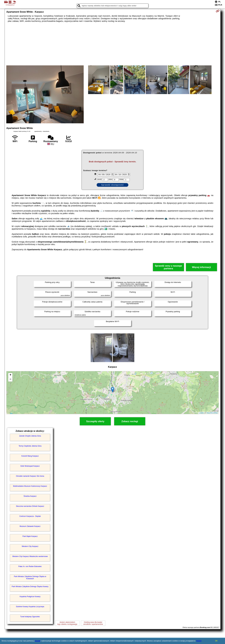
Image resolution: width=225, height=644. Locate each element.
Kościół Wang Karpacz (30, 456)
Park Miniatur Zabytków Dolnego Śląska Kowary (30, 586)
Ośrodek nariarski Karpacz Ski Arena (30, 476)
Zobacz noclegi (130, 421)
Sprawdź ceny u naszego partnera (168, 267)
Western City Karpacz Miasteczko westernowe (30, 556)
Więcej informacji (201, 267)
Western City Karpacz (30, 546)
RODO (199, 641)
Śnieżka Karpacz (30, 496)
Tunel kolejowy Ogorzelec (30, 617)
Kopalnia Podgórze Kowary (30, 597)
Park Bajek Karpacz (30, 536)
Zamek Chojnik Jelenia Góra (30, 436)
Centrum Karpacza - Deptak (30, 516)
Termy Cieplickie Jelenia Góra (30, 446)
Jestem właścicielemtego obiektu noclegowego (67, 623)
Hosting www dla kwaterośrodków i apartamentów (93, 623)
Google (38, 641)
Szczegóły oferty (95, 421)
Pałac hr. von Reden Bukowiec (30, 566)
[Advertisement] (113, 44)
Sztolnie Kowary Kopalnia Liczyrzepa (30, 607)
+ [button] (10, 375)
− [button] (10, 379)
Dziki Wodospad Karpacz (30, 466)
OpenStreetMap (212, 413)
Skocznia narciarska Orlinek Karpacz (30, 506)
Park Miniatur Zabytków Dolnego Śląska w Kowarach (30, 577)
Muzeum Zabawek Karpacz (30, 526)
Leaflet (201, 413)
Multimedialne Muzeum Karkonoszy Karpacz (30, 486)
